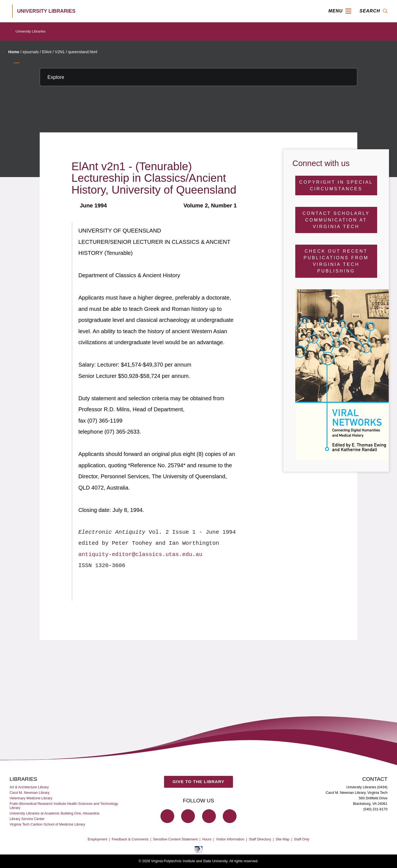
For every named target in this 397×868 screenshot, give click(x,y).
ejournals (31, 52)
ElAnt (47, 52)
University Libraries (30, 31)
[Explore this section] (198, 77)
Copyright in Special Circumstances (336, 185)
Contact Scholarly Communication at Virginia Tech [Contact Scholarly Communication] (336, 220)
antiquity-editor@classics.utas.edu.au (140, 555)
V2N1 (60, 52)
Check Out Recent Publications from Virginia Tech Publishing (336, 261)
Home (14, 52)
